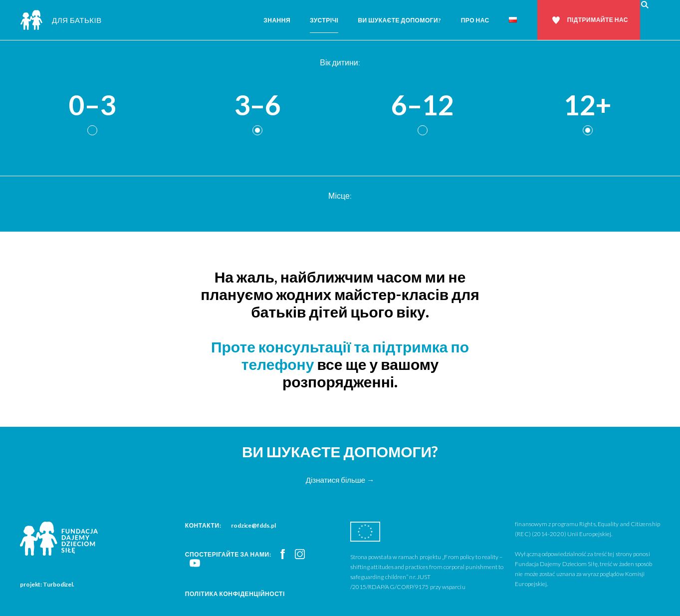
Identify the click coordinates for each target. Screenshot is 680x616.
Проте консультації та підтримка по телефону (340, 355)
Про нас (475, 20)
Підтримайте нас (598, 20)
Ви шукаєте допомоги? (399, 20)
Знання (277, 20)
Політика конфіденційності (235, 594)
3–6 (257, 106)
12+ (588, 106)
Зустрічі (324, 20)
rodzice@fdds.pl (253, 525)
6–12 (423, 106)
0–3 (92, 106)
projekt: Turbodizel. (47, 584)
